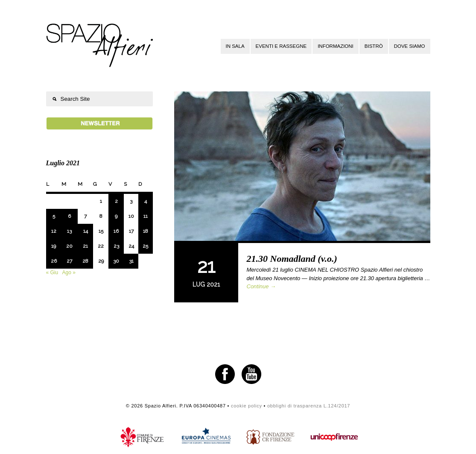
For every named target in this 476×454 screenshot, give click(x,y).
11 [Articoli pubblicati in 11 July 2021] (146, 216)
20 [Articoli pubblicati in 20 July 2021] (69, 246)
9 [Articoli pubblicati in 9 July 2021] (116, 216)
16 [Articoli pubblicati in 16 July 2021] (116, 231)
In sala (235, 46)
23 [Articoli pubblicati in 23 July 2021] (116, 246)
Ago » (69, 272)
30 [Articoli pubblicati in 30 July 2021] (116, 261)
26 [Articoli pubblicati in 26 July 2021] (54, 261)
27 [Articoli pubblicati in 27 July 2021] (69, 261)
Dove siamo (410, 46)
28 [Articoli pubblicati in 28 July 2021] (85, 261)
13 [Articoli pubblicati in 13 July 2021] (69, 231)
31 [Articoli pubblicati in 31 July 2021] (131, 261)
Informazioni (336, 46)
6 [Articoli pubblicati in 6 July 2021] (69, 216)
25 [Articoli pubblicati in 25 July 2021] (145, 246)
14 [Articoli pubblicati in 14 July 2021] (86, 231)
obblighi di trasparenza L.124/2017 (309, 406)
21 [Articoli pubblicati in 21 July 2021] (85, 246)
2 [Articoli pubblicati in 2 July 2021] (116, 201)
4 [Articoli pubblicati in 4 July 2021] (146, 201)
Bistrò (374, 46)
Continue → (261, 286)
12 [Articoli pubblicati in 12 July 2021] (54, 231)
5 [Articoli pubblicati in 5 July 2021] (54, 216)
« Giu (52, 272)
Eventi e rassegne (281, 46)
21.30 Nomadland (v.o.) (292, 259)
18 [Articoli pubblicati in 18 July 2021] (146, 231)
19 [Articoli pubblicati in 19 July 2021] (54, 246)
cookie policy (247, 406)
